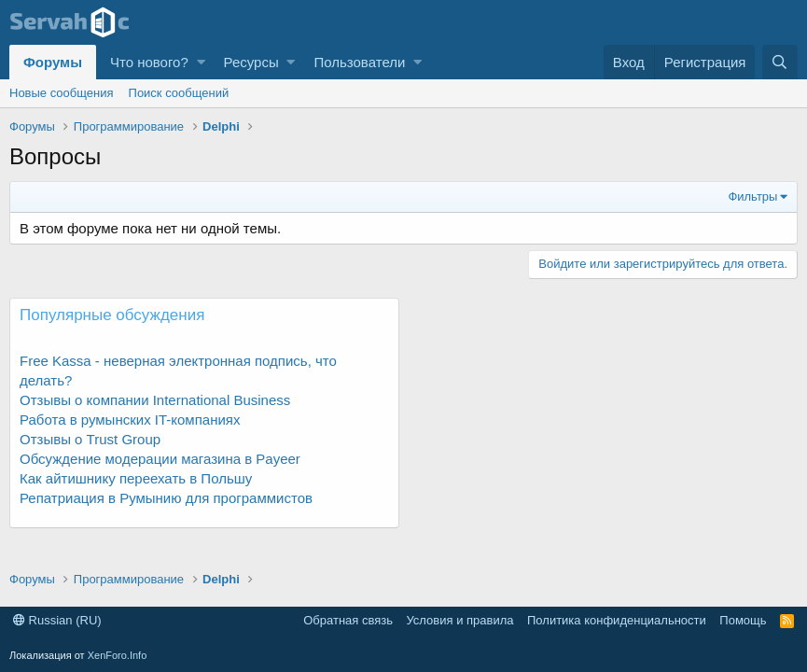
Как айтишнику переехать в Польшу (136, 478)
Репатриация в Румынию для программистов (166, 498)
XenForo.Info (118, 655)
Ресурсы (251, 62)
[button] (201, 62)
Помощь (743, 620)
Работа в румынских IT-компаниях (130, 420)
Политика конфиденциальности (617, 620)
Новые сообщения (62, 93)
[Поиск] (780, 62)
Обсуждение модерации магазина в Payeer (160, 459)
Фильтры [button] (752, 196)
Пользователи (359, 62)
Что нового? (149, 62)
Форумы (53, 62)
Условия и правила (459, 620)
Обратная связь (348, 620)
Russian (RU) (57, 620)
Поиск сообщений (179, 93)
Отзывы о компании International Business (155, 400)
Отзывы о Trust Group (90, 439)
